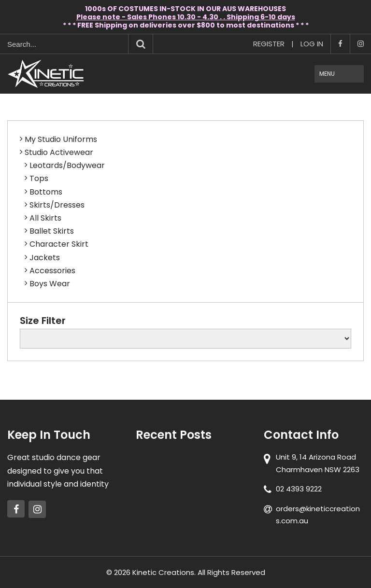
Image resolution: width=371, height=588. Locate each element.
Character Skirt (59, 244)
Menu (327, 74)
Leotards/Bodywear (67, 165)
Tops (39, 178)
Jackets (45, 258)
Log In (312, 44)
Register (269, 44)
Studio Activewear (59, 152)
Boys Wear (50, 284)
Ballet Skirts (52, 231)
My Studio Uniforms (61, 139)
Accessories (52, 271)
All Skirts (45, 218)
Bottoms (46, 192)
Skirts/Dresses (57, 205)
